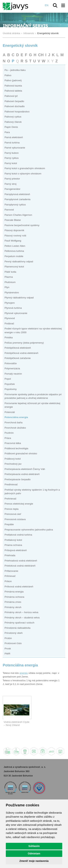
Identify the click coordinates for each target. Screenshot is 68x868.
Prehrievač (10, 499)
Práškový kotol (13, 459)
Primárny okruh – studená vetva (22, 618)
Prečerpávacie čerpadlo (18, 479)
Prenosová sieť (13, 514)
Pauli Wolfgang (13, 241)
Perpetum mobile (14, 256)
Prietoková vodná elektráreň (20, 566)
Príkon (8, 581)
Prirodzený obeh (14, 633)
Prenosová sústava (15, 519)
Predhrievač (11, 484)
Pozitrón (9, 433)
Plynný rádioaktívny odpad (19, 298)
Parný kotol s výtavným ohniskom (23, 174)
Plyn (7, 287)
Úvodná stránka (11, 33)
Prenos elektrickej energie (19, 504)
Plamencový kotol (14, 267)
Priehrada (10, 555)
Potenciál (10, 412)
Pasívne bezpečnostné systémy (22, 225)
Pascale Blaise (13, 220)
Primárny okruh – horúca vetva (21, 612)
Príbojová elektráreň (16, 550)
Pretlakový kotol (13, 540)
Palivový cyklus (13, 117)
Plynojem (10, 303)
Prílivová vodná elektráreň (19, 587)
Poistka (9, 337)
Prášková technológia (16, 448)
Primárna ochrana (14, 597)
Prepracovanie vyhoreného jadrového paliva (29, 530)
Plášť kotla (10, 272)
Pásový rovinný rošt (15, 236)
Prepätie (9, 524)
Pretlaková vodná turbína (18, 535)
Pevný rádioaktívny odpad (19, 262)
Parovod (9, 210)
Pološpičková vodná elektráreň (21, 353)
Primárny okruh (13, 607)
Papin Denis (11, 127)
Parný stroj (10, 184)
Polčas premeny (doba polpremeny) (24, 343)
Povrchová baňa (14, 422)
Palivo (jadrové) (13, 80)
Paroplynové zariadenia (17, 199)
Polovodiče (11, 363)
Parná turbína (12, 143)
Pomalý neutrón (13, 374)
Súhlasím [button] (34, 846)
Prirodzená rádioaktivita (17, 628)
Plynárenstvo (12, 293)
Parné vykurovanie (15, 148)
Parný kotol (11, 163)
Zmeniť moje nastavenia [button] (34, 861)
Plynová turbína (13, 308)
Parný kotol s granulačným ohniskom (25, 168)
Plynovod (10, 318)
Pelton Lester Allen (15, 246)
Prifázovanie (11, 571)
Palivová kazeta (13, 86)
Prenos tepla (12, 509)
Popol (8, 379)
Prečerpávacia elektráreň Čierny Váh (25, 469)
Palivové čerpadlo (14, 101)
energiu (24, 673)
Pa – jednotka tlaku (15, 70)
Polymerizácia (12, 368)
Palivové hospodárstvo (17, 112)
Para (7, 132)
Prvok (8, 649)
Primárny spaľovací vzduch (19, 623)
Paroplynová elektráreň (17, 194)
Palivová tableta (13, 91)
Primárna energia (14, 592)
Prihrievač (10, 576)
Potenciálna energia (16, 417)
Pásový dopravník (14, 230)
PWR (7, 654)
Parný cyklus (12, 158)
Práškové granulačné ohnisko (21, 453)
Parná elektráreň (14, 137)
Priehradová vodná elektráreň (21, 561)
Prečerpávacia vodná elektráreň (22, 474)
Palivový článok (13, 122)
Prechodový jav (13, 464)
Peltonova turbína (14, 251)
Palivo (8, 75)
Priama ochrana (13, 545)
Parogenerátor (12, 189)
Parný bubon (12, 153)
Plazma (9, 277)
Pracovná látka (13, 443)
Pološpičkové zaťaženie (18, 358)
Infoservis (29, 33)
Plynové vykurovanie (16, 313)
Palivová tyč (11, 96)
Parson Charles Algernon (18, 215)
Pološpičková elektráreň (18, 348)
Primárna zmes (13, 602)
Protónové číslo (13, 643)
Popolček (10, 384)
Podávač (9, 324)
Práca (8, 438)
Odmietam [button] (34, 853)
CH (41, 55)
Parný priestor (12, 179)
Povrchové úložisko (15, 428)
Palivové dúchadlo (15, 106)
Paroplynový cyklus (15, 205)
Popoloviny (11, 389)
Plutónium (10, 282)
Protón (8, 638)
